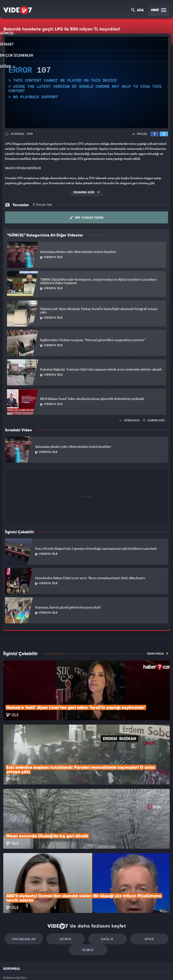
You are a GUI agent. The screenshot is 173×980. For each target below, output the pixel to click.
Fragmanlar (31, 879)
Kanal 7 (32, 969)
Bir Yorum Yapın (87, 216)
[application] (86, 83)
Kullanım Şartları (15, 919)
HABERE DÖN (154, 419)
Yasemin (136, 969)
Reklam (9, 929)
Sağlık (105, 879)
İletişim (8, 939)
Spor (142, 879)
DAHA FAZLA (158, 652)
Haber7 (109, 969)
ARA (138, 11)
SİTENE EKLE (129, 419)
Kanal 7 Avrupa (68, 969)
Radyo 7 (50, 969)
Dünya (68, 879)
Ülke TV (85, 969)
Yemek (88, 892)
